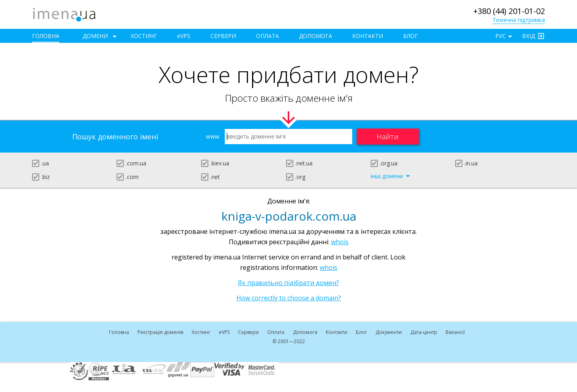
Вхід (529, 36)
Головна (46, 36)
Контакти (368, 36)
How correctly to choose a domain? (289, 298)
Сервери (223, 36)
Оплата (267, 36)
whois (340, 242)
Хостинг (144, 36)
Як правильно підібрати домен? (288, 283)
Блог (411, 36)
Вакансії (455, 332)
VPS (184, 36)
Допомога (316, 36)
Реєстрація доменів (160, 332)
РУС (501, 36)
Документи (389, 332)
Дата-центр (424, 332)
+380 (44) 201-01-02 (509, 11)
